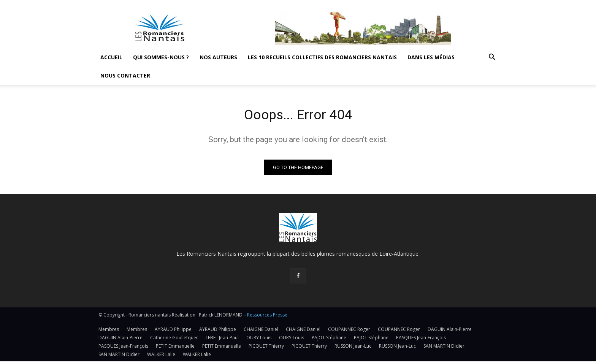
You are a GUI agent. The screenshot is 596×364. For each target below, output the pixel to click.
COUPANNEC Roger (349, 332)
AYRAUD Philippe (173, 332)
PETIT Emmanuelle (175, 349)
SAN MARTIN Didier (444, 349)
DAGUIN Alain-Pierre (450, 332)
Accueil (111, 57)
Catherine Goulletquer (174, 340)
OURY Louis (259, 340)
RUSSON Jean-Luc (353, 349)
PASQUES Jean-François (421, 340)
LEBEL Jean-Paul (222, 340)
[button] (492, 58)
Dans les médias (431, 57)
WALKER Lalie (161, 357)
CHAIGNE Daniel (261, 332)
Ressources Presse (267, 317)
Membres (109, 332)
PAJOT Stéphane (329, 340)
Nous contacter (125, 75)
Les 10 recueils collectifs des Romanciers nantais (322, 57)
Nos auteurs (218, 57)
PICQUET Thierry (266, 349)
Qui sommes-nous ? (161, 57)
